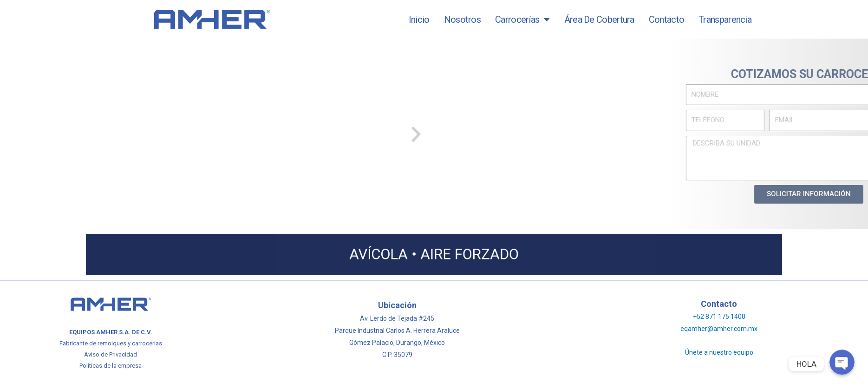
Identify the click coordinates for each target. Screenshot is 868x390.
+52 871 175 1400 (719, 317)
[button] (323, 134)
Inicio (419, 20)
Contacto (666, 20)
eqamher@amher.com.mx (719, 329)
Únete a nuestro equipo (719, 352)
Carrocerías (522, 20)
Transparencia (725, 20)
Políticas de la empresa (111, 366)
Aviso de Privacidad (111, 354)
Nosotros (462, 20)
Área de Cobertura (599, 20)
